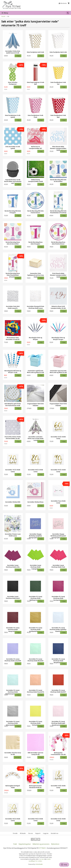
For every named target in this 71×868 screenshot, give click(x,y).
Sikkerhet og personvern (41, 844)
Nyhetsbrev (55, 844)
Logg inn (46, 833)
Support (38, 833)
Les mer (42, 859)
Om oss (30, 833)
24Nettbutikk (39, 864)
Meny (5, 13)
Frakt (15, 844)
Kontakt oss (55, 833)
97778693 (42, 848)
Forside (3, 16)
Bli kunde (23, 833)
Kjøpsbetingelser (25, 844)
